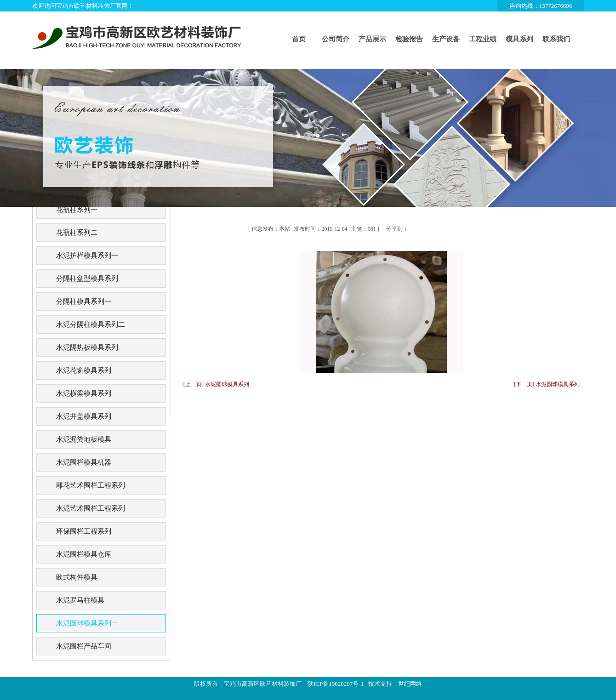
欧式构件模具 (77, 577)
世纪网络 (410, 684)
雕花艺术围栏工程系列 (91, 485)
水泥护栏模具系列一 (87, 256)
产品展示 (372, 39)
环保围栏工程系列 (84, 531)
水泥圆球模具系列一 (87, 623)
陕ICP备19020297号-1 (336, 684)
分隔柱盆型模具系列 (87, 279)
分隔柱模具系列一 (84, 302)
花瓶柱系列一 (77, 210)
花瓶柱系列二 (77, 233)
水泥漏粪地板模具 (84, 439)
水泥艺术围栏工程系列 (91, 508)
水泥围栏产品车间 (84, 646)
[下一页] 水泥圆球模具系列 (547, 384)
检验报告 (409, 39)
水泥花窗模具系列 (84, 370)
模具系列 (519, 39)
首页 (299, 39)
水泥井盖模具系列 (84, 416)
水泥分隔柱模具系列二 (91, 324)
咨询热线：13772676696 (541, 6)
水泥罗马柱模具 (80, 600)
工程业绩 (483, 39)
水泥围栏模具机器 (84, 462)
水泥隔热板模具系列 (87, 347)
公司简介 (336, 39)
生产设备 (446, 39)
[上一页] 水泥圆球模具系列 (216, 384)
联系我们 (556, 39)
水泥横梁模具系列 (84, 393)
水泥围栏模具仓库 (84, 554)
